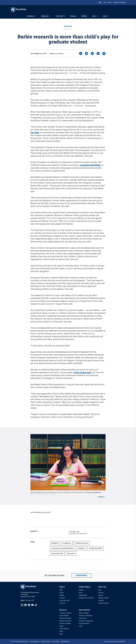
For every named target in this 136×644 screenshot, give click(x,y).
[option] (27, 600)
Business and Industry (65, 621)
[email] (98, 54)
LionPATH (101, 601)
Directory (101, 593)
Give (105, 3)
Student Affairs (83, 595)
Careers (62, 593)
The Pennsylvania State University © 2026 (115, 641)
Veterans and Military (65, 623)
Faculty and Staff (96, 548)
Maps (100, 590)
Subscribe (81, 575)
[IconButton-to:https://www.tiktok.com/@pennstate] (36, 605)
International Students (65, 618)
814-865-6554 (82, 534)
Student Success (82, 543)
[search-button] (100, 3)
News (94, 16)
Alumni (61, 631)
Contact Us (62, 603)
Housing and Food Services (86, 598)
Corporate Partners (104, 603)
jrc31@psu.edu (74, 531)
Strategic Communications (86, 621)
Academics (30, 16)
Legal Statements (65, 641)
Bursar (81, 593)
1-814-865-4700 (30, 600)
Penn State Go (83, 618)
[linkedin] (92, 54)
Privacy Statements (34, 641)
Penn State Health (64, 601)
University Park (57, 553)
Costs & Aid (59, 16)
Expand (101, 497)
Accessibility (56, 641)
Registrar (81, 590)
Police (81, 626)
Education (71, 553)
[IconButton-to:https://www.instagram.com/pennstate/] (22, 605)
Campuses (62, 598)
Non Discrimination (46, 641)
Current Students (64, 616)
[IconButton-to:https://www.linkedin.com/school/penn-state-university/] (29, 605)
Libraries (101, 595)
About (105, 16)
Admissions (45, 16)
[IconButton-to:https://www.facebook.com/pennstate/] (25, 605)
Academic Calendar (104, 598)
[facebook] (81, 54)
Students (81, 548)
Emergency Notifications (86, 616)
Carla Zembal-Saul (82, 373)
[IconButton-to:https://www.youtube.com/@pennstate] (32, 605)
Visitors (62, 626)
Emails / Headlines (84, 613)
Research (73, 16)
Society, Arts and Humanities (63, 548)
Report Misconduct (84, 623)
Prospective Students (65, 613)
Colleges (62, 595)
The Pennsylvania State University (19, 641)
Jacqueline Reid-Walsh (90, 165)
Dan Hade (35, 133)
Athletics (84, 16)
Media (61, 634)
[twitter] (86, 54)
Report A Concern (119, 3)
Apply (110, 3)
